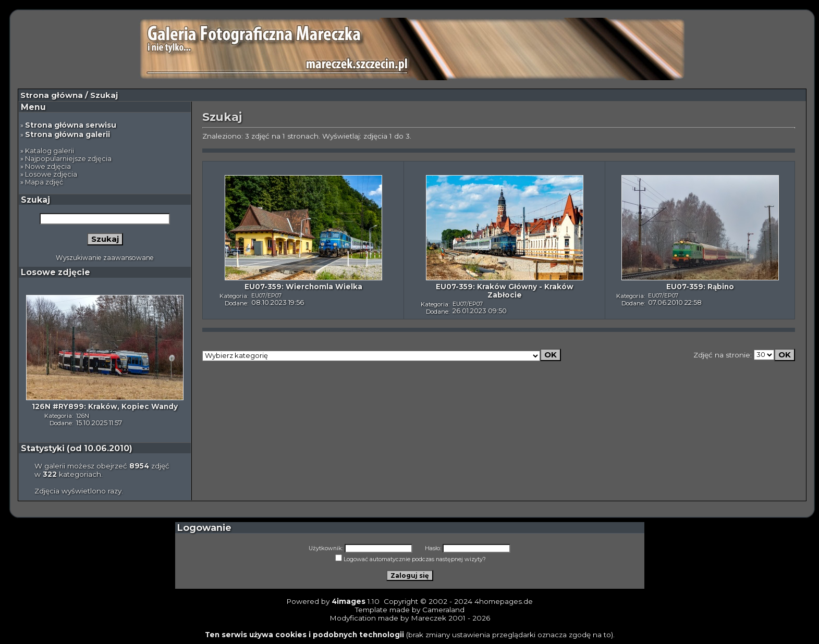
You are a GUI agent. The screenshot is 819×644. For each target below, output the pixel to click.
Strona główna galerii (68, 134)
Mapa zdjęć (44, 182)
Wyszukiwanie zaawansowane (105, 258)
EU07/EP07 (266, 295)
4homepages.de (504, 601)
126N (83, 416)
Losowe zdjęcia (51, 174)
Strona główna (52, 95)
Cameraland (443, 610)
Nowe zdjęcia (48, 166)
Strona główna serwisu (71, 125)
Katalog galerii (50, 151)
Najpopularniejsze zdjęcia (68, 159)
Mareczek (429, 618)
